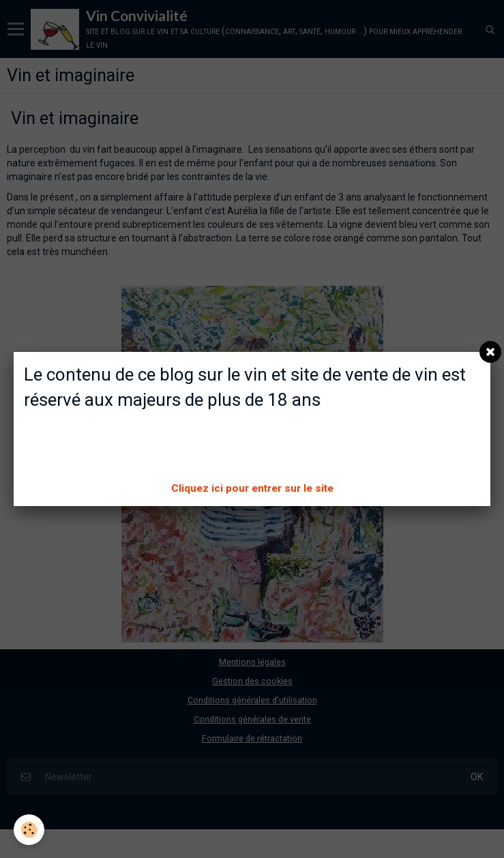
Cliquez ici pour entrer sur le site (252, 488)
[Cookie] (29, 830)
